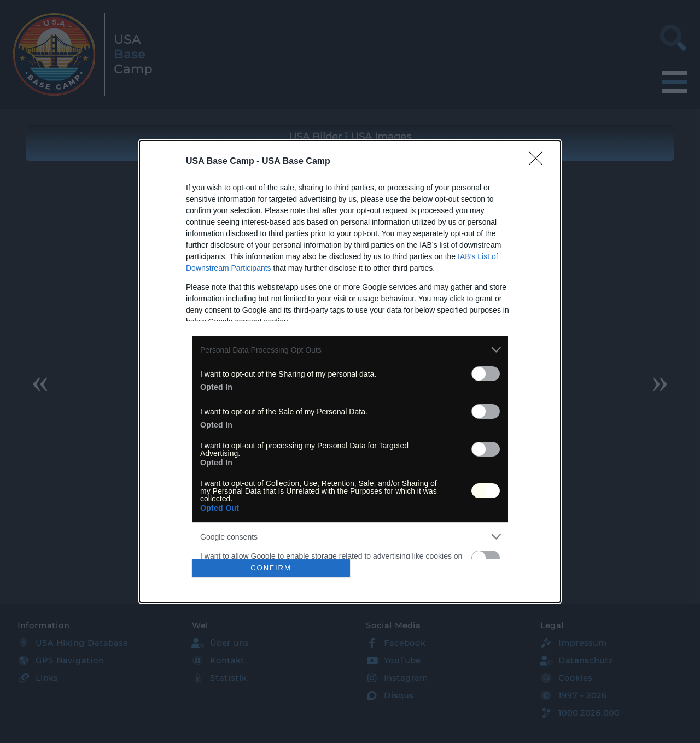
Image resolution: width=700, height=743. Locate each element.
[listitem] (350, 350)
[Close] (539, 162)
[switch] (486, 374)
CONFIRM (271, 568)
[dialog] (350, 371)
